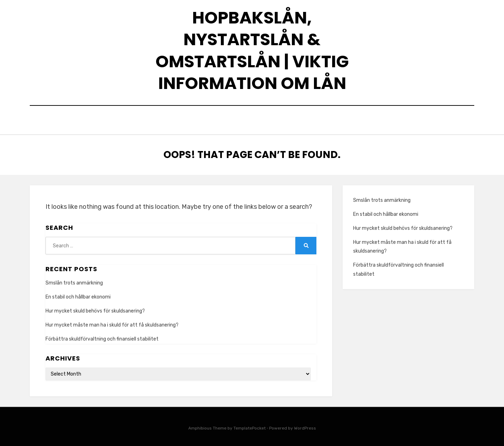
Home (252, 121)
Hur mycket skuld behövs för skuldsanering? (95, 309)
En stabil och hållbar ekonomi (78, 295)
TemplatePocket (250, 426)
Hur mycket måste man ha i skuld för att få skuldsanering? (112, 323)
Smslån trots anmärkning (74, 281)
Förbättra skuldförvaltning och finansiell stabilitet (102, 337)
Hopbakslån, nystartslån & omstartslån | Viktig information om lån (252, 50)
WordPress (305, 426)
